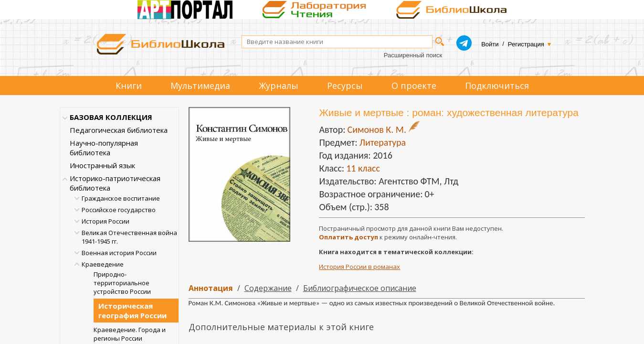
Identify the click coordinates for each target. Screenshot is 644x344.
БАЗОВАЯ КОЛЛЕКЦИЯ (111, 117)
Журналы (279, 86)
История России (106, 221)
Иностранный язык (102, 165)
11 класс (363, 168)
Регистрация (526, 44)
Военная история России (119, 253)
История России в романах (359, 267)
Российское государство (119, 210)
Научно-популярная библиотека (104, 148)
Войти (490, 44)
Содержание (268, 288)
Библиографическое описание (360, 288)
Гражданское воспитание (121, 198)
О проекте (414, 86)
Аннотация (211, 288)
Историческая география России (132, 311)
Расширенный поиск (413, 55)
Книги (129, 86)
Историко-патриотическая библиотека (115, 183)
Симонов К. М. (376, 129)
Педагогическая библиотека (119, 130)
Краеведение (103, 264)
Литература (383, 142)
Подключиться (497, 86)
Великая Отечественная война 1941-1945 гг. (129, 237)
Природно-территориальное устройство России (122, 283)
